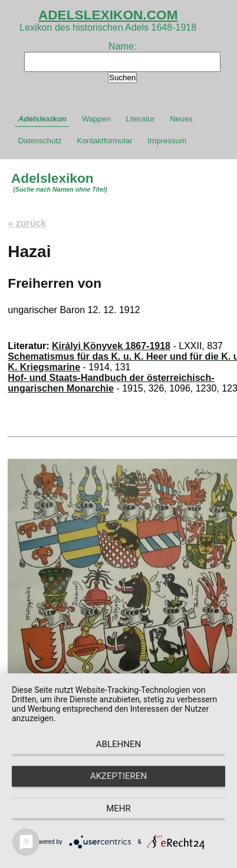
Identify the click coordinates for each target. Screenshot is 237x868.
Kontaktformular (105, 141)
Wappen (96, 119)
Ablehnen (119, 744)
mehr (119, 808)
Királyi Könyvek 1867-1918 (111, 346)
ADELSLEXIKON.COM (108, 15)
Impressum (167, 141)
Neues (181, 119)
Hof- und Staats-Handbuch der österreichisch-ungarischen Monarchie (111, 383)
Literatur (141, 119)
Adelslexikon (42, 119)
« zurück (27, 223)
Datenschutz (40, 141)
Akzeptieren (119, 776)
